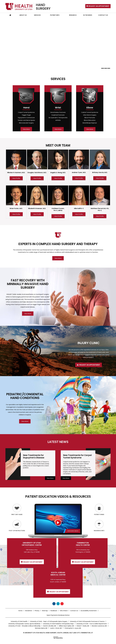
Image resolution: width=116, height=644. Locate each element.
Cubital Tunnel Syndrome (90, 112)
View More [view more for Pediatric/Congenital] (25, 421)
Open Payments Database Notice (58, 615)
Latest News (58, 442)
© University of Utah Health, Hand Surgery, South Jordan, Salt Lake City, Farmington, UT (58, 633)
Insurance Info (99, 526)
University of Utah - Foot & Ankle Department (92, 624)
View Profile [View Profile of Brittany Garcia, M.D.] (100, 178)
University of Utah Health (19, 621)
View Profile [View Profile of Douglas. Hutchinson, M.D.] (37, 178)
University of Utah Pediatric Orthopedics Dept (58, 624)
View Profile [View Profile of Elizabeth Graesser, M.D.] (37, 214)
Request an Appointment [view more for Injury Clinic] (90, 365)
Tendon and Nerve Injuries (26, 120)
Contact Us (74, 611)
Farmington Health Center (58, 574)
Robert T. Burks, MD (83, 626)
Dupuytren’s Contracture (26, 118)
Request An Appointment (99, 6)
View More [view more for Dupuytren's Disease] (50, 478)
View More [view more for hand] (26, 129)
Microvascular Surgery (26, 123)
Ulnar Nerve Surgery (90, 115)
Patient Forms (99, 510)
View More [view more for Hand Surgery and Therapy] (58, 258)
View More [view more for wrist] (58, 129)
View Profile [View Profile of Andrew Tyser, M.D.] (79, 178)
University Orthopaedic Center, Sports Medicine (24, 624)
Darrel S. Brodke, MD (50, 626)
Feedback (54, 611)
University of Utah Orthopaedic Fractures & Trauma (87, 621)
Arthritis (58, 120)
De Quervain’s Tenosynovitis (58, 118)
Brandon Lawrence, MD (99, 626)
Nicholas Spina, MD (41, 628)
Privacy (37, 611)
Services (58, 79)
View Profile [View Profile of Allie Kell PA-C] (79, 214)
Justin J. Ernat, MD (56, 628)
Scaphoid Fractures (58, 115)
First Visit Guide (17, 510)
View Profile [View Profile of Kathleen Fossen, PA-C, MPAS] (58, 216)
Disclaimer (29, 611)
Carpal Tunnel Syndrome (26, 112)
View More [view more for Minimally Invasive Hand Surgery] (28, 314)
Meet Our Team (58, 145)
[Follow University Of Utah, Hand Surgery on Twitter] (58, 604)
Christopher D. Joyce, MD (73, 628)
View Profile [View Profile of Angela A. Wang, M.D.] (58, 178)
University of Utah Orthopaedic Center (24, 574)
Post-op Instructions (17, 526)
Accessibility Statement (89, 611)
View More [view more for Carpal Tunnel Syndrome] (66, 478)
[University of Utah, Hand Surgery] (28, 6)
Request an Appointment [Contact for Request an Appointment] (25, 592)
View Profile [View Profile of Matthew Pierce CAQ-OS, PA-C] (100, 216)
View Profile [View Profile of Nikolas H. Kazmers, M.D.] (16, 178)
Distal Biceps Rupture (90, 123)
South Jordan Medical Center (92, 574)
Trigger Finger (26, 115)
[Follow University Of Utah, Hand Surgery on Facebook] (54, 604)
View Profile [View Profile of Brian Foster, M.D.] (16, 214)
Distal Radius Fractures (58, 112)
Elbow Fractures (90, 118)
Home (10, 15)
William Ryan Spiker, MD (66, 626)
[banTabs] (103, 68)
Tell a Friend (64, 611)
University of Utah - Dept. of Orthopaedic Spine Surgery (49, 621)
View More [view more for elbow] (90, 129)
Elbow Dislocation (90, 120)
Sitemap (45, 611)
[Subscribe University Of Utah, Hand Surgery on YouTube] (62, 604)
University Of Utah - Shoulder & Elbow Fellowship (24, 626)
